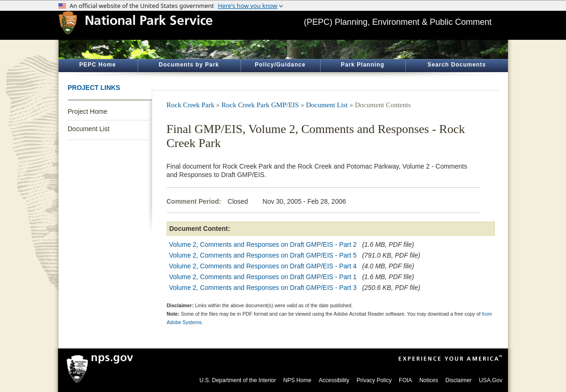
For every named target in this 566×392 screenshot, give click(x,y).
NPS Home (297, 380)
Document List (89, 129)
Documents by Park (189, 65)
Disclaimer (458, 380)
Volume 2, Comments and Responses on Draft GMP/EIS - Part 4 (263, 266)
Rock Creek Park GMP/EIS (260, 105)
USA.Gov (491, 380)
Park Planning (363, 65)
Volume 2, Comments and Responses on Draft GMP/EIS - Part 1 (263, 277)
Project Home (88, 111)
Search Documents (457, 65)
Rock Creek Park (191, 105)
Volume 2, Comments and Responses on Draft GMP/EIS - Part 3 (263, 288)
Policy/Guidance (280, 65)
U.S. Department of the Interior (238, 380)
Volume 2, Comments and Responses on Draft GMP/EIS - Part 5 (263, 255)
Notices (429, 380)
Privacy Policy (374, 380)
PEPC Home (97, 65)
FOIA (405, 380)
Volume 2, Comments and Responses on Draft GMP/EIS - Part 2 (263, 244)
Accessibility (334, 380)
